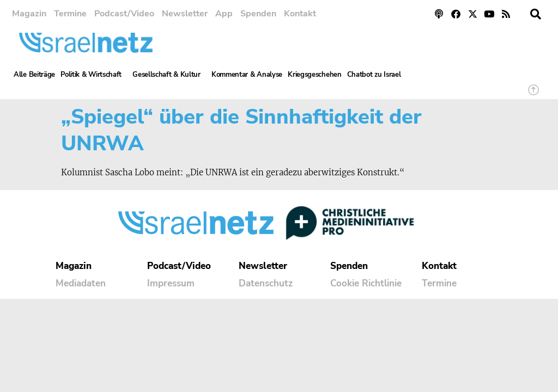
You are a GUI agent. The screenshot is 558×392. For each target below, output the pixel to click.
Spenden (258, 14)
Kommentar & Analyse (247, 75)
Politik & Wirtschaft (94, 75)
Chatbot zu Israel (374, 75)
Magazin (29, 14)
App (224, 14)
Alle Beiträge (34, 75)
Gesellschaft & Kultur (169, 75)
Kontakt (300, 14)
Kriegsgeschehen (315, 75)
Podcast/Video (124, 14)
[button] (536, 14)
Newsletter (185, 14)
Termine (70, 14)
